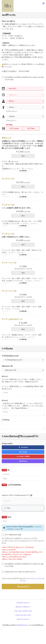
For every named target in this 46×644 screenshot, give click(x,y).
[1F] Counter (13, 128)
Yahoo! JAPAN (23, 456)
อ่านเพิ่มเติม (23, 171)
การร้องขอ (6, 420)
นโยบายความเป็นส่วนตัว (23, 611)
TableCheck (23, 461)
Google (23, 452)
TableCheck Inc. (23, 625)
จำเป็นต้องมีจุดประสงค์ (10, 356)
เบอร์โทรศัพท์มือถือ (11, 485)
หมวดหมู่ (9, 125)
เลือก (24, 156)
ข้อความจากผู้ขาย (8, 21)
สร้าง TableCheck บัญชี (11, 535)
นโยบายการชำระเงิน (23, 615)
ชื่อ (6, 470)
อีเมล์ (6, 517)
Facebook (23, 447)
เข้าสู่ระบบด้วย (7, 443)
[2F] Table (29, 128)
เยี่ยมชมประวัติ (7, 366)
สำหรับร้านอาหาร (23, 603)
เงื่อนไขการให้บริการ (23, 607)
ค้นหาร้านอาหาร (23, 619)
